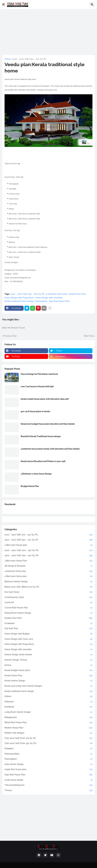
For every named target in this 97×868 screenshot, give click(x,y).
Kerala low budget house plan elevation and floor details (48, 424)
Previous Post (10, 336)
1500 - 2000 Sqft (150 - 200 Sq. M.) (48, 540)
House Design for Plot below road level (39, 374)
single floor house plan (48, 769)
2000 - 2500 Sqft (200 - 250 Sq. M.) (48, 550)
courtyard (48, 602)
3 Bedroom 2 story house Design (36, 474)
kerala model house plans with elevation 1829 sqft (45, 399)
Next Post (89, 336)
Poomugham (41, 301)
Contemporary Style (48, 597)
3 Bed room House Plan (48, 561)
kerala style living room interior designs (48, 686)
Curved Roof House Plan (48, 608)
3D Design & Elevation (48, 566)
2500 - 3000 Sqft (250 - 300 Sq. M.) (29, 59)
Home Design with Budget (48, 634)
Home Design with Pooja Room (19, 298)
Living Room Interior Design (48, 712)
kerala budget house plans (48, 670)
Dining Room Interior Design (48, 613)
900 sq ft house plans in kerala (35, 411)
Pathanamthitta (48, 754)
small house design (48, 780)
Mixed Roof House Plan (48, 723)
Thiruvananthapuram (48, 785)
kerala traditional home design (19, 301)
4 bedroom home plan (57, 294)
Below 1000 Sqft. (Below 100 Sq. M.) (48, 587)
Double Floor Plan (77, 294)
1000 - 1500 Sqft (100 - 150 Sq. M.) (48, 535)
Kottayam (48, 702)
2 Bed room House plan (48, 545)
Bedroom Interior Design (48, 582)
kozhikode (48, 707)
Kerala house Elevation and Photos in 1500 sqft (43, 461)
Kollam (48, 696)
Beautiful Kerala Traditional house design (41, 436)
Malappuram (48, 717)
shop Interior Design (48, 764)
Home (7, 59)
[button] (4, 5)
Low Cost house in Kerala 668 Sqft (37, 386)
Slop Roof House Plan (59, 301)
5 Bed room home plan (48, 576)
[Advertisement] (48, 32)
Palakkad (48, 749)
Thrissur (48, 790)
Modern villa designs (48, 733)
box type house (48, 592)
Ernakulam (48, 623)
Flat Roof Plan (48, 629)
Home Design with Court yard (48, 639)
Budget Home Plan (30, 486)
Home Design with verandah (49, 298)
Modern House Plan (48, 728)
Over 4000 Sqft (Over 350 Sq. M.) (48, 743)
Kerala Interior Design (48, 681)
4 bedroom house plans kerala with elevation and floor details (50, 449)
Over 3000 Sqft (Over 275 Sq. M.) (48, 738)
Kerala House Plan (48, 676)
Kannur (48, 665)
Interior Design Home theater (48, 655)
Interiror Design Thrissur (48, 660)
